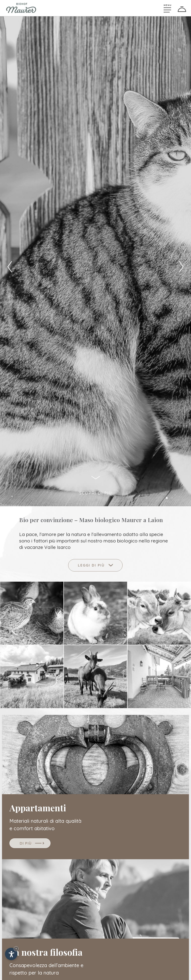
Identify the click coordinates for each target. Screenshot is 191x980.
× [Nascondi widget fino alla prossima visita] (16, 949)
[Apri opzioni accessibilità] (11, 954)
